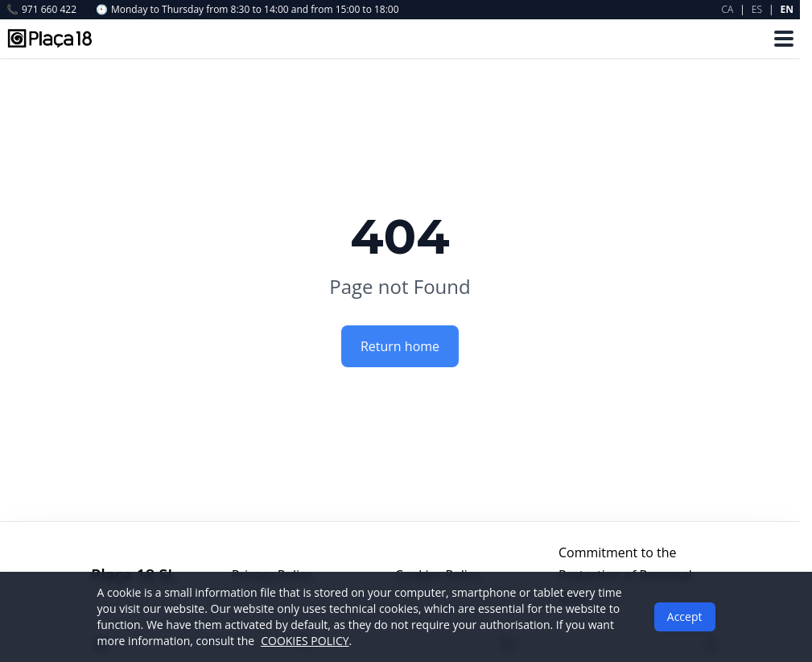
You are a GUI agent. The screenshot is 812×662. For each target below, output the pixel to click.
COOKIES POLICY (305, 641)
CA (728, 9)
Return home (400, 346)
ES (757, 9)
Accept (685, 616)
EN (787, 9)
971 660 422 (41, 10)
